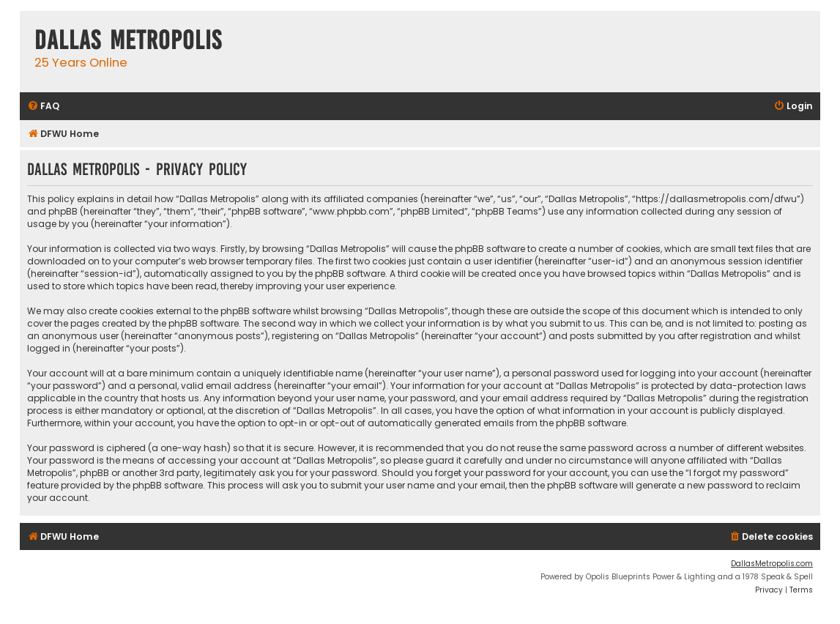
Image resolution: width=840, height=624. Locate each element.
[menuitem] (43, 107)
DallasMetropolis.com (772, 564)
